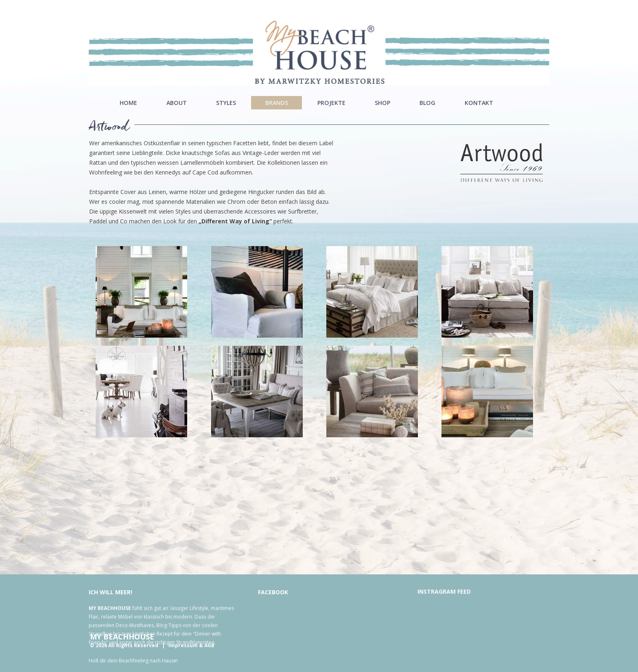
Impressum (183, 645)
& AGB (207, 645)
